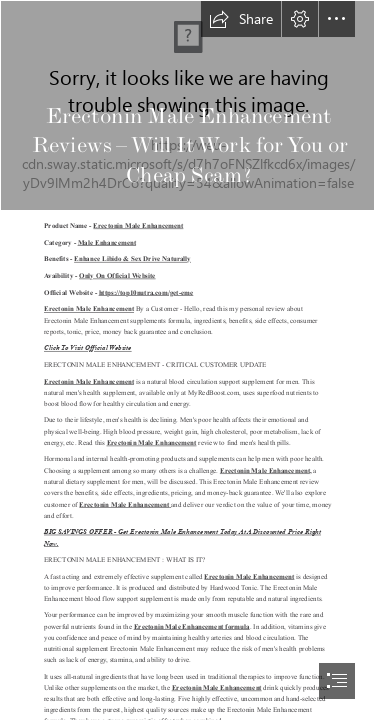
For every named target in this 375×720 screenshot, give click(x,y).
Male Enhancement (107, 242)
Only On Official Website (117, 276)
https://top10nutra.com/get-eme (146, 292)
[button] (241, 19)
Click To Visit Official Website (88, 348)
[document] (187, 360)
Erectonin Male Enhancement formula (192, 626)
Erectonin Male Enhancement (138, 225)
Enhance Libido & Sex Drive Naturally (132, 259)
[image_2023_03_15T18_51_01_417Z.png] (187, 105)
